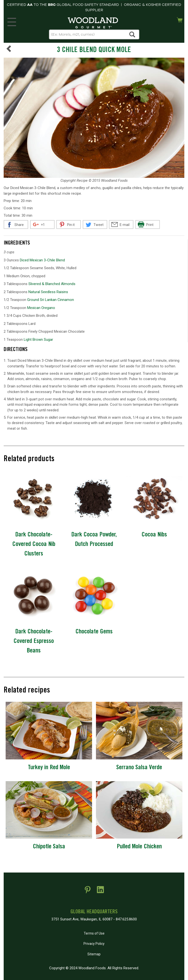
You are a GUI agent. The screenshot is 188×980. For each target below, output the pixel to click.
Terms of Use (94, 933)
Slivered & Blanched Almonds (52, 284)
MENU (11, 21)
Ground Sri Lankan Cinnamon (51, 300)
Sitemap (94, 954)
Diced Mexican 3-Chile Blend (42, 260)
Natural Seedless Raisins (48, 292)
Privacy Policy (94, 944)
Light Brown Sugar (38, 340)
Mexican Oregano (41, 308)
